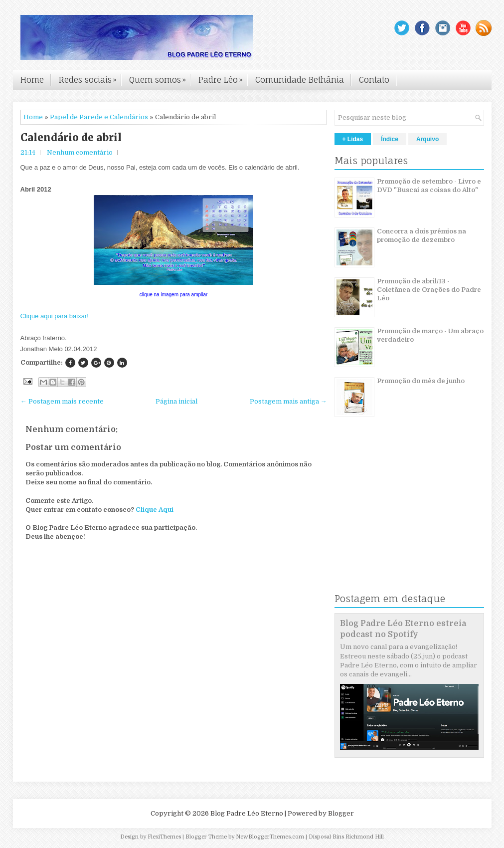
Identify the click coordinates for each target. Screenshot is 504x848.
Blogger (341, 813)
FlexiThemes (164, 837)
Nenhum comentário (80, 152)
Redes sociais (90, 77)
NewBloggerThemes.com (270, 837)
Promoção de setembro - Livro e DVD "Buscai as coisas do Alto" (429, 186)
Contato (374, 80)
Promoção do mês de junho (421, 381)
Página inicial (176, 401)
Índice (390, 139)
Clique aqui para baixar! (55, 316)
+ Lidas (353, 139)
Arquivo (427, 139)
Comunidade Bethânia (300, 80)
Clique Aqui (155, 510)
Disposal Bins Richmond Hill (346, 837)
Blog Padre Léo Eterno (247, 813)
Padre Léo (223, 77)
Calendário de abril (71, 138)
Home (32, 80)
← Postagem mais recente (62, 401)
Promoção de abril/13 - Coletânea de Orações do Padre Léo (429, 290)
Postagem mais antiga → (288, 401)
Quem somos (160, 77)
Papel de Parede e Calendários (99, 117)
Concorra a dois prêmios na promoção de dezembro (421, 235)
